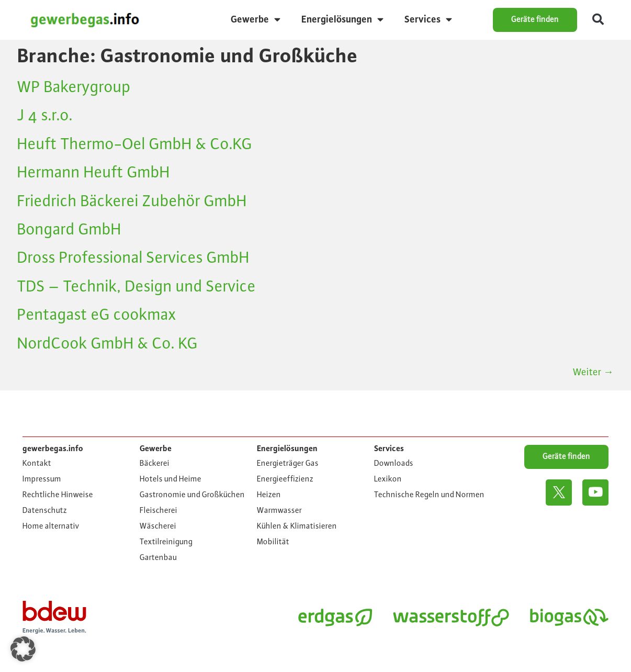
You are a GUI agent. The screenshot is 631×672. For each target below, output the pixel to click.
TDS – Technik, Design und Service (137, 287)
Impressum (42, 479)
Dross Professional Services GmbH (133, 258)
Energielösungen (342, 20)
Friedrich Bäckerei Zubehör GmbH (132, 201)
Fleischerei (159, 511)
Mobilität (273, 542)
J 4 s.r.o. (45, 116)
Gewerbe (256, 20)
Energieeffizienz (285, 479)
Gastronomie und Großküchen (192, 495)
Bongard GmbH (69, 230)
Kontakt (37, 464)
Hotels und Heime (171, 479)
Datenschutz (45, 511)
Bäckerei (155, 464)
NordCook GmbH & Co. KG (108, 344)
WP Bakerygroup (74, 87)
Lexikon (388, 479)
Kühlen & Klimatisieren (297, 527)
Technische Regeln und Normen (429, 495)
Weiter (593, 372)
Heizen (269, 495)
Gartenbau (158, 558)
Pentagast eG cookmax (97, 315)
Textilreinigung (166, 542)
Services (428, 20)
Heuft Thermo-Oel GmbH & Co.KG (135, 144)
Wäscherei (158, 527)
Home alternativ (51, 527)
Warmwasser (279, 511)
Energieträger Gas (288, 464)
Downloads (394, 464)
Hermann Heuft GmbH (94, 173)
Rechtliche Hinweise (58, 495)
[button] (598, 20)
